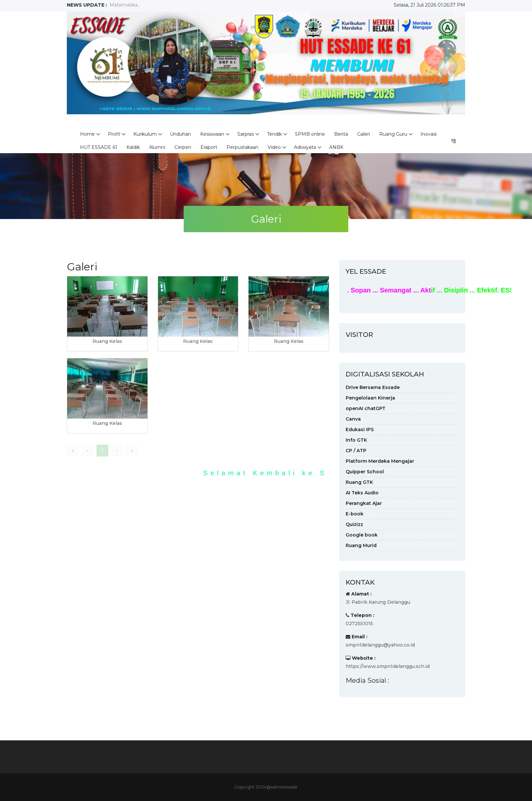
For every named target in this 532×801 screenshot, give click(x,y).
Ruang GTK (359, 482)
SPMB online (310, 134)
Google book (362, 535)
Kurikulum (145, 134)
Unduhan (180, 134)
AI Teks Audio (362, 493)
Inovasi (428, 134)
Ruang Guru (393, 134)
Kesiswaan (212, 134)
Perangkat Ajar (364, 503)
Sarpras (246, 134)
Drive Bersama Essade (373, 387)
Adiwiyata (305, 147)
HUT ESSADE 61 (99, 147)
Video (274, 147)
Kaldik (133, 147)
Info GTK (356, 440)
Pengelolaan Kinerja (370, 398)
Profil (114, 134)
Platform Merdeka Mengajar (380, 461)
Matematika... (125, 5)
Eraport (209, 147)
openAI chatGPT (366, 408)
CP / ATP (356, 451)
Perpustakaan (242, 147)
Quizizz (354, 524)
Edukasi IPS (360, 429)
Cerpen (183, 147)
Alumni (157, 147)
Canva (353, 419)
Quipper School (365, 472)
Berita (341, 134)
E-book (355, 514)
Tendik (274, 134)
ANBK (336, 147)
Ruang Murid (361, 545)
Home (87, 134)
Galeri (364, 134)
